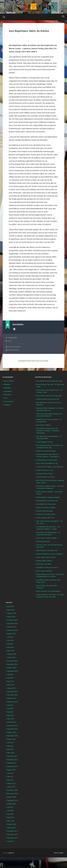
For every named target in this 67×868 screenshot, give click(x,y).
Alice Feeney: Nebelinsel (45, 583)
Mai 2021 (11, 788)
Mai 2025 (11, 658)
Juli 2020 (11, 818)
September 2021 (13, 778)
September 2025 (13, 644)
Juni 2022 (11, 755)
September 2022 (13, 748)
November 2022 (13, 741)
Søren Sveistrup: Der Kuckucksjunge (50, 606)
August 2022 (12, 751)
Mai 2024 (11, 691)
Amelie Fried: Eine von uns (46, 482)
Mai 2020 (11, 825)
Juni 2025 (11, 654)
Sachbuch (8, 411)
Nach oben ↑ (59, 863)
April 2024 (11, 694)
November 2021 (13, 771)
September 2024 (13, 684)
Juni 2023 (11, 721)
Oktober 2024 (12, 681)
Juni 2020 (11, 822)
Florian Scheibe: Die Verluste (47, 489)
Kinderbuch (8, 401)
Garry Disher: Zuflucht (45, 436)
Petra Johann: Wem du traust (47, 570)
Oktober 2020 (12, 808)
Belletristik (8, 395)
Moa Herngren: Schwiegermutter (49, 561)
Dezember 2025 (13, 634)
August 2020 (12, 815)
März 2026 (11, 624)
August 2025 (12, 647)
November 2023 (13, 708)
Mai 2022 (11, 758)
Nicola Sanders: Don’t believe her (49, 512)
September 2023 (13, 714)
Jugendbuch (9, 398)
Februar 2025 (12, 668)
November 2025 (13, 637)
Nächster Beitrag (14, 357)
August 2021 (12, 782)
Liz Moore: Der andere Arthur (47, 526)
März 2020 (11, 832)
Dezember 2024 (13, 674)
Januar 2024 (12, 701)
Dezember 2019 (13, 842)
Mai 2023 (11, 725)
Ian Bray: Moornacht (44, 552)
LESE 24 (11, 863)
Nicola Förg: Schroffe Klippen (47, 461)
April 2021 (11, 792)
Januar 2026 (12, 631)
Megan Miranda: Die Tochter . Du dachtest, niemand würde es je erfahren (48, 589)
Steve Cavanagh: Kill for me (47, 529)
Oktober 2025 (12, 641)
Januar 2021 (12, 798)
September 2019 (13, 849)
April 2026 (11, 621)
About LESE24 (9, 388)
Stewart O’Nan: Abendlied (46, 522)
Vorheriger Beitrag (14, 354)
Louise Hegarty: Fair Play (46, 452)
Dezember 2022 (13, 738)
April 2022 (11, 761)
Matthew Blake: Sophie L (45, 573)
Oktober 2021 (12, 775)
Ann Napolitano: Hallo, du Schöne (33, 35)
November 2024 (13, 678)
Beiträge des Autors (14, 336)
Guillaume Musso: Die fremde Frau (49, 410)
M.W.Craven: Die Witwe (45, 577)
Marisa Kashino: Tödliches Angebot (49, 509)
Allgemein (8, 391)
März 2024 (11, 698)
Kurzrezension (9, 408)
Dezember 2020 (13, 802)
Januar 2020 (12, 838)
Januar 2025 (12, 671)
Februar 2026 (12, 627)
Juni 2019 (11, 852)
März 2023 (11, 731)
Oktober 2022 (12, 745)
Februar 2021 (12, 795)
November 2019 (13, 845)
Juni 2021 (11, 785)
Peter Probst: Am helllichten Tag (48, 473)
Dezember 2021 (13, 768)
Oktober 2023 (12, 711)
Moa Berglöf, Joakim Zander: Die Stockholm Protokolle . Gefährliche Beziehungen (49, 441)
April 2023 (11, 728)
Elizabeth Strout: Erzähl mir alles (48, 470)
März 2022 (11, 765)
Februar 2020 (12, 835)
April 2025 (11, 661)
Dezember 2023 (13, 704)
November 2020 (13, 805)
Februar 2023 (12, 735)
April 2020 (11, 828)
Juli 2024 (11, 688)
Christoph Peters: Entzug (46, 486)
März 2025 (11, 664)
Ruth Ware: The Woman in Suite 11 (49, 580)
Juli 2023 (11, 718)
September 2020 (13, 812)
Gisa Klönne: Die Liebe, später (47, 515)
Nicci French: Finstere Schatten (48, 549)
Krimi (10, 348)
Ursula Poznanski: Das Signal (47, 519)
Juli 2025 (11, 651)
